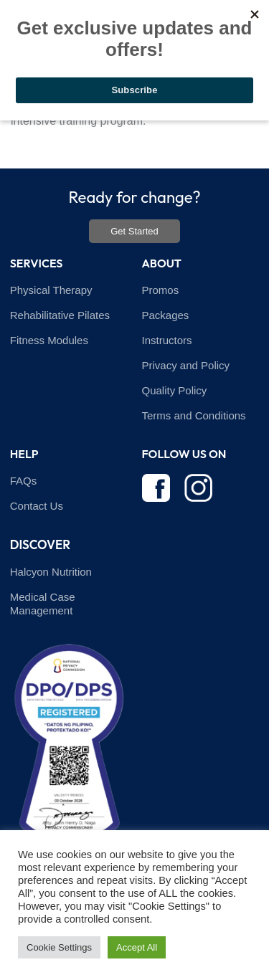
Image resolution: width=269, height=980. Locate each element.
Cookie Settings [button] (59, 947)
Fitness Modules (49, 340)
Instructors (167, 340)
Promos (161, 290)
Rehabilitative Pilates (60, 315)
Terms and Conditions (194, 415)
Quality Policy (175, 390)
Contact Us (37, 506)
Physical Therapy (51, 290)
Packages (166, 315)
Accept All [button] (137, 947)
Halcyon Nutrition (51, 572)
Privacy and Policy (186, 365)
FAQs (24, 481)
